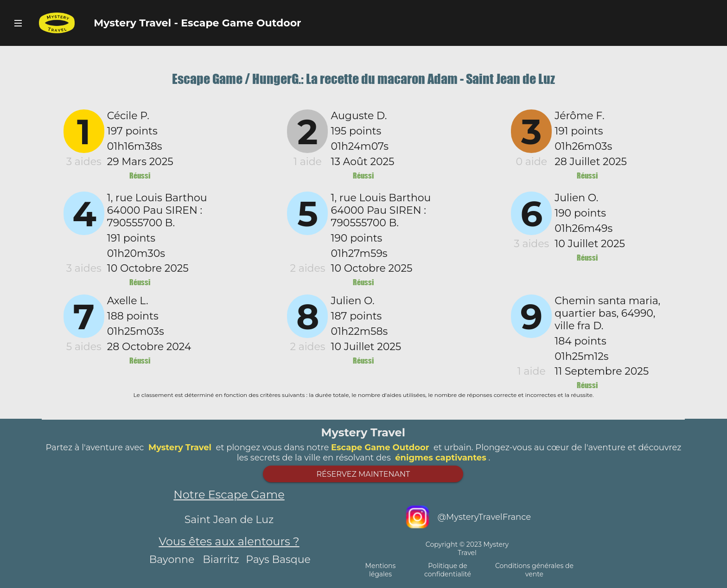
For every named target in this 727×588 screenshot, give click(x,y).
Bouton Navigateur (18, 23)
